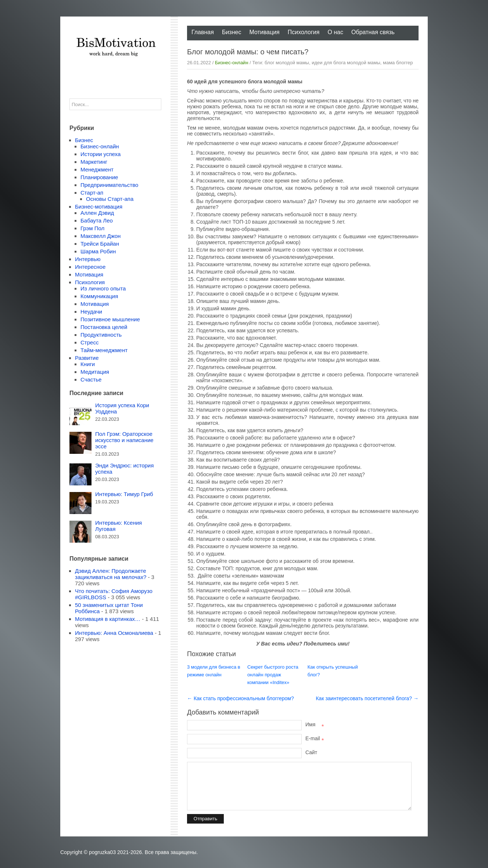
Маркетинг (94, 162)
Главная (203, 32)
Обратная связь (373, 32)
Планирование (99, 177)
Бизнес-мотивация (99, 207)
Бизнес (232, 32)
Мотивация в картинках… (108, 619)
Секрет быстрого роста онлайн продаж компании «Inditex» (273, 675)
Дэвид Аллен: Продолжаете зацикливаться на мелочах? (111, 574)
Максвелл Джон (101, 236)
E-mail (315, 738)
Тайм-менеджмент (104, 350)
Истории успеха (101, 154)
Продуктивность (101, 335)
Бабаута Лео (97, 220)
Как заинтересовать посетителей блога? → (367, 698)
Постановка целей (104, 327)
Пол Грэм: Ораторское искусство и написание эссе (124, 440)
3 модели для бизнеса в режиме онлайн (214, 671)
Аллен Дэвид (97, 213)
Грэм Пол (92, 228)
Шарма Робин (98, 251)
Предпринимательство (109, 185)
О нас (335, 32)
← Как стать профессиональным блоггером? (241, 698)
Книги (88, 364)
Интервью (88, 259)
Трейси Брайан (100, 244)
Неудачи (91, 312)
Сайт (311, 752)
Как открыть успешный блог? (333, 671)
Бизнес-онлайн (232, 63)
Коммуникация (99, 296)
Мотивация (264, 32)
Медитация (95, 372)
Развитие (87, 358)
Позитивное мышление (110, 319)
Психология (304, 32)
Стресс (89, 342)
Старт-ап (92, 193)
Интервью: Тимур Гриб (124, 494)
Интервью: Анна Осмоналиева (114, 633)
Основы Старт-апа (110, 199)
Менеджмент (97, 169)
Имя (315, 724)
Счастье (91, 379)
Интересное (90, 267)
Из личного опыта (103, 288)
